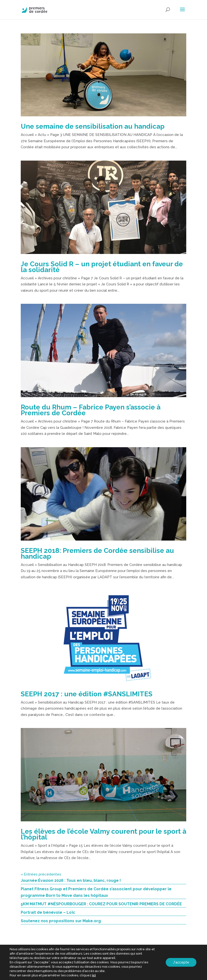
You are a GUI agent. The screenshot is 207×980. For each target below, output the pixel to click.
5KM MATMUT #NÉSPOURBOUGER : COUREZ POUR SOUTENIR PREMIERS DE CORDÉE (101, 904)
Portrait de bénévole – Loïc (48, 912)
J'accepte (181, 962)
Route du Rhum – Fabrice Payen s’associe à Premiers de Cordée (91, 410)
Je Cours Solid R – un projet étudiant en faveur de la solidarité (102, 267)
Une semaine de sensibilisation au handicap (93, 126)
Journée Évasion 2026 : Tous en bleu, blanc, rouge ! (71, 880)
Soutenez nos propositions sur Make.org (61, 921)
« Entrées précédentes (41, 874)
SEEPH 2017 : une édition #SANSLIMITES (87, 694)
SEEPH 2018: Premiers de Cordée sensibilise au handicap (97, 553)
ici (94, 975)
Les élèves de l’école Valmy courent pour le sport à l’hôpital (103, 834)
